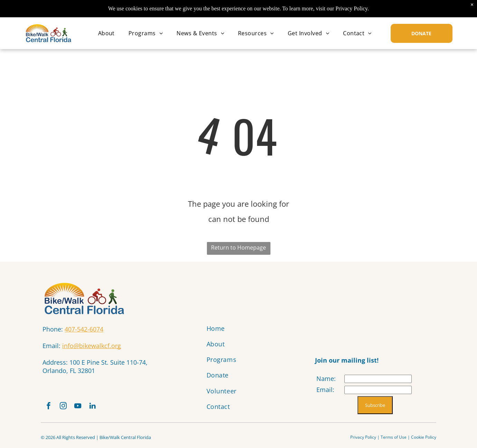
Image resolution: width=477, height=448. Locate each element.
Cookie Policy (424, 440)
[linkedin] (101, 408)
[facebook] (50, 408)
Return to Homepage (238, 248)
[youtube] (84, 408)
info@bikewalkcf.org (92, 346)
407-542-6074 (84, 329)
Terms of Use (394, 440)
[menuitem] (106, 33)
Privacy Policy (363, 440)
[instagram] (67, 408)
